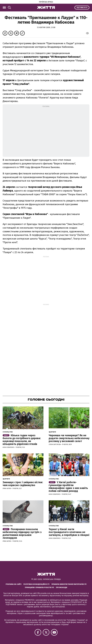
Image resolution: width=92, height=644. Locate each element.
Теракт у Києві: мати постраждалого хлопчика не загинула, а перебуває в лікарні (69, 532)
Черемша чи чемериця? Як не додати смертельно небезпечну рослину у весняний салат (69, 438)
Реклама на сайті (14, 584)
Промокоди (62, 587)
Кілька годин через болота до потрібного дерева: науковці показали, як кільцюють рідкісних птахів (22, 440)
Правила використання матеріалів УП (69, 584)
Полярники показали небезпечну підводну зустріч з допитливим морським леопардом (22, 533)
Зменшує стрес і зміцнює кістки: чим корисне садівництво (23, 484)
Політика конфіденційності (36, 584)
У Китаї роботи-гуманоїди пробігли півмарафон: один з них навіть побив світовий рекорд (68, 487)
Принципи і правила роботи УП (39, 587)
